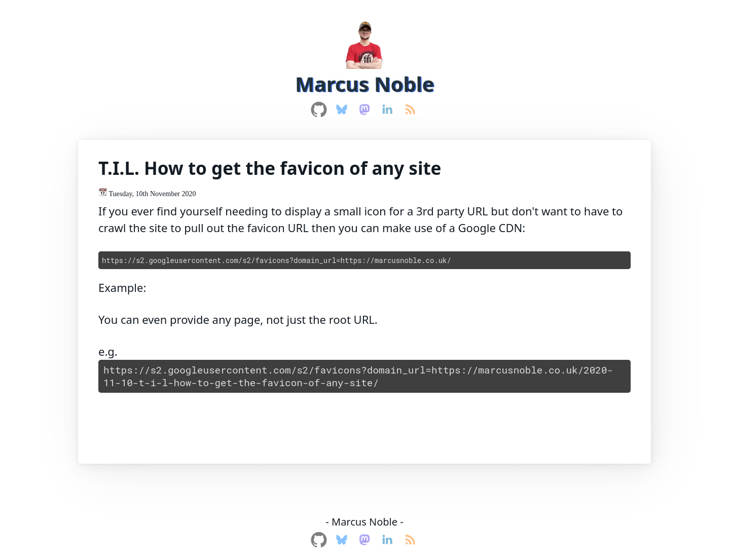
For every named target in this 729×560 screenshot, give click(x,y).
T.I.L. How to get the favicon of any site (270, 168)
